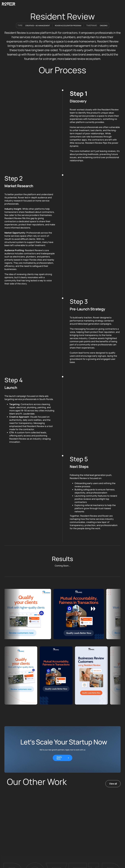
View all (113, 784)
